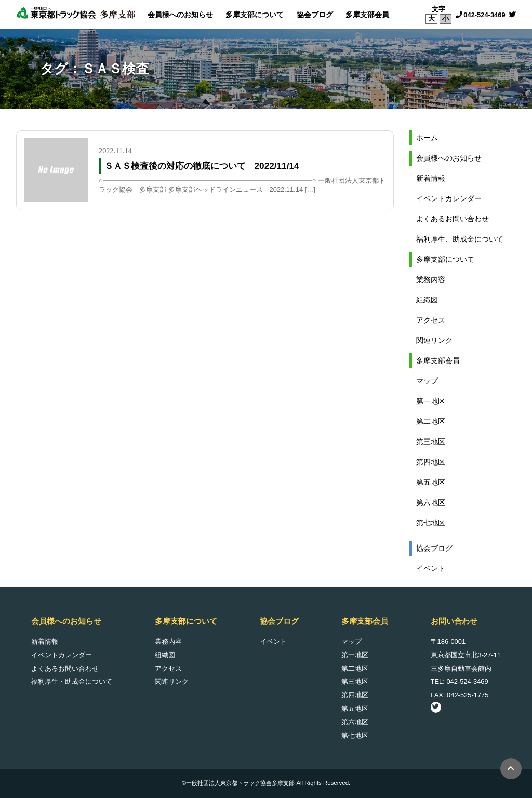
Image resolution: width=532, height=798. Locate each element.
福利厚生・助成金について (72, 681)
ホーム (427, 138)
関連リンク (434, 340)
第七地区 (431, 523)
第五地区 (431, 482)
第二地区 (431, 421)
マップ (427, 381)
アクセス (431, 320)
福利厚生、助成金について (460, 239)
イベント (431, 568)
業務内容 (431, 280)
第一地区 (431, 401)
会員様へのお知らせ (180, 15)
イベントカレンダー (449, 198)
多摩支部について (255, 15)
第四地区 (431, 462)
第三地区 (431, 442)
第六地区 (431, 502)
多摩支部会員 (367, 15)
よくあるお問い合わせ (453, 219)
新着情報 (431, 178)
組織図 (427, 300)
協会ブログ (315, 15)
